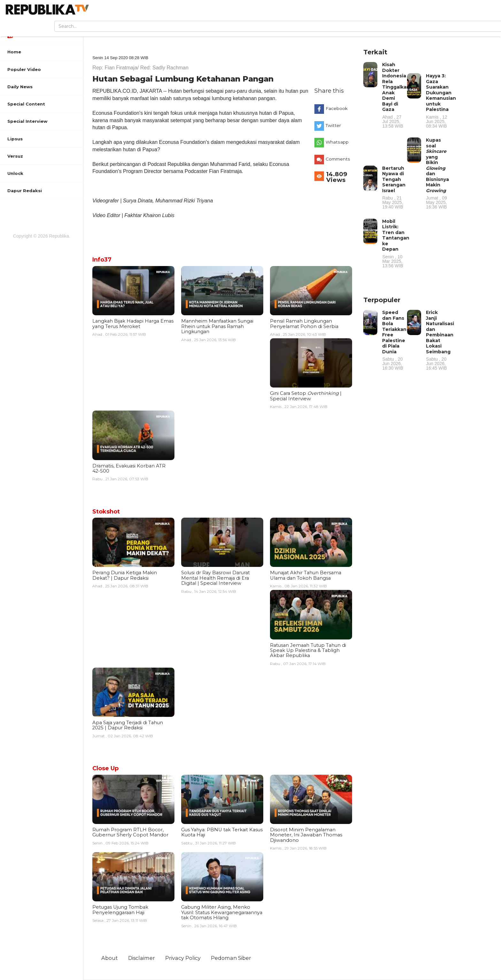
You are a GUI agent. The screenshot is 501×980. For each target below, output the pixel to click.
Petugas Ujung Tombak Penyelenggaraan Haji (120, 910)
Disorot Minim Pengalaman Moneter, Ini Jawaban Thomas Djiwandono (306, 835)
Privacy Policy (183, 958)
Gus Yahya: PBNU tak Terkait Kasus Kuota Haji (222, 832)
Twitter (333, 125)
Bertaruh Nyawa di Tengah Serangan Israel (394, 187)
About (110, 958)
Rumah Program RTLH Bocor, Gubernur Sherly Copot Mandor (130, 832)
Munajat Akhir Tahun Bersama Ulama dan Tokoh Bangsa (306, 575)
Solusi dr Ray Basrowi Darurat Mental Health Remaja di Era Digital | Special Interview (216, 578)
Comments (338, 159)
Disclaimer (142, 958)
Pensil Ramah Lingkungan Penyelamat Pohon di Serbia (304, 324)
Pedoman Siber (231, 958)
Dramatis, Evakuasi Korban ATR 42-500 (129, 468)
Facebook (337, 108)
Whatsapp (337, 142)
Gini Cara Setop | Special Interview (306, 396)
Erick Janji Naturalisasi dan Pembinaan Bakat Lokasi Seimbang (440, 340)
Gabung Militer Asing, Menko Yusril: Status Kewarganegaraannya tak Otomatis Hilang (222, 912)
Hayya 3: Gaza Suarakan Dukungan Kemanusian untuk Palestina (441, 101)
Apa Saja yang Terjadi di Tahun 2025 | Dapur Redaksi (128, 725)
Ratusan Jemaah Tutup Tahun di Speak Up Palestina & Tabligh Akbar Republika (308, 651)
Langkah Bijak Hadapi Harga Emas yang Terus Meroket (133, 324)
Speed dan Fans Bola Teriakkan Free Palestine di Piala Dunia (394, 340)
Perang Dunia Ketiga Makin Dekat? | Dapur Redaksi (125, 575)
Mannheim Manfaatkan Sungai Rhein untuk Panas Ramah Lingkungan (217, 326)
